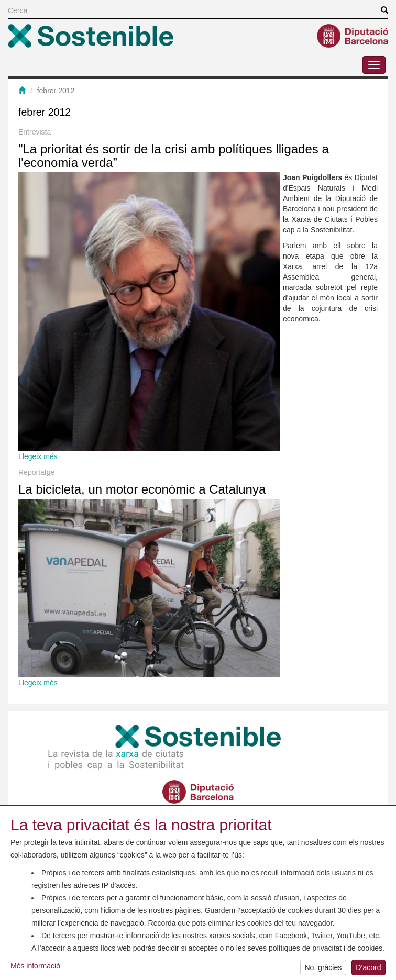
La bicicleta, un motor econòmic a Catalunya (142, 489)
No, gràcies (323, 970)
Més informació (35, 968)
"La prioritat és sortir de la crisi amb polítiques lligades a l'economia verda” (174, 156)
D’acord (368, 970)
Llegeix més (38, 456)
